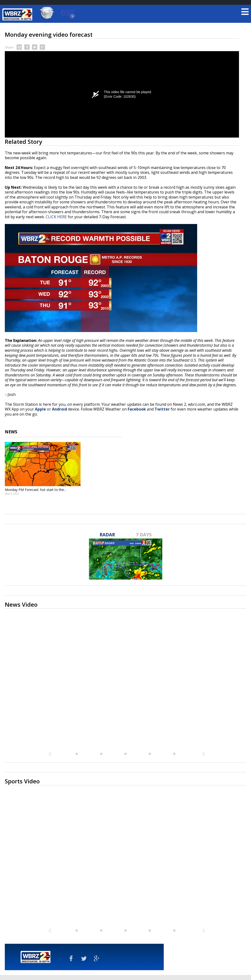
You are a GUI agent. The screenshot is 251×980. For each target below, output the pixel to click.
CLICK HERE (56, 217)
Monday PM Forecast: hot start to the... (35, 490)
